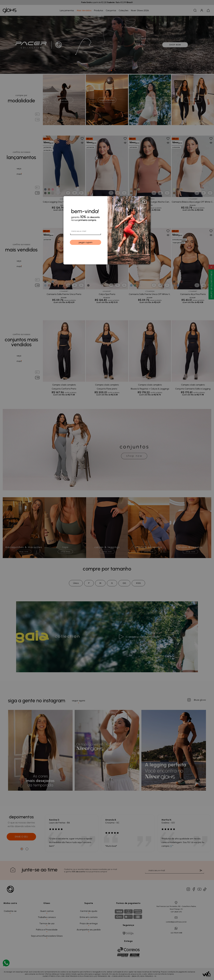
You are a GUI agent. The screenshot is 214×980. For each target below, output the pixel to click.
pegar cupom (86, 242)
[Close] (144, 201)
